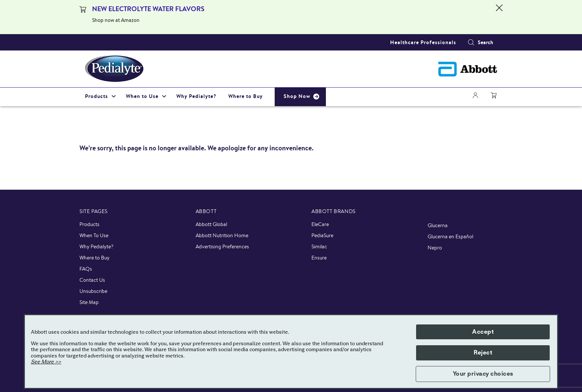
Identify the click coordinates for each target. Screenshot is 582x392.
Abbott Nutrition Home (222, 235)
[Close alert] (499, 17)
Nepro (435, 248)
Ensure (319, 258)
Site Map (89, 302)
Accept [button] (483, 332)
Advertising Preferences (222, 246)
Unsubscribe (93, 291)
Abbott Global (211, 224)
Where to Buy (94, 258)
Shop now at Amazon (116, 20)
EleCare (320, 224)
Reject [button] (483, 353)
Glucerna (438, 225)
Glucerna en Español (450, 236)
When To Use (94, 235)
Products (89, 224)
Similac (319, 246)
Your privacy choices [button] (483, 374)
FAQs (86, 269)
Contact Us (92, 280)
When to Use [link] (142, 96)
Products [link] (97, 96)
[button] (471, 42)
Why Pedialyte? (97, 246)
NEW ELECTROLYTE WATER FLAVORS (148, 9)
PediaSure (322, 235)
